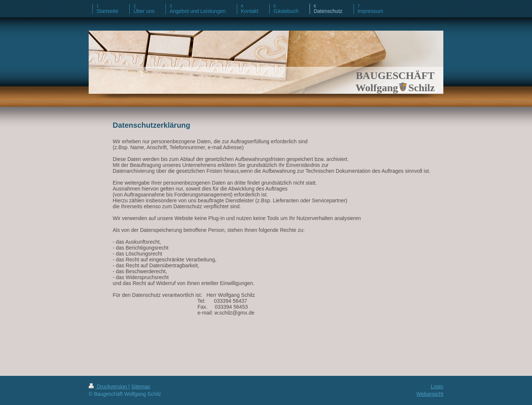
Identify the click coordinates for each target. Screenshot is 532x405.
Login (437, 387)
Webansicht (430, 394)
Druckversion (108, 387)
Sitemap (141, 387)
